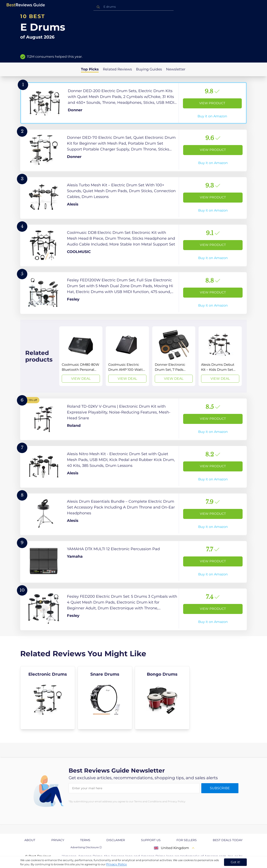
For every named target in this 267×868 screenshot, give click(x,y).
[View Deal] (81, 356)
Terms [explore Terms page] (85, 840)
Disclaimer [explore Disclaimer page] (116, 840)
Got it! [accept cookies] (235, 862)
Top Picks (90, 69)
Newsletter (176, 69)
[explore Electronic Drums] (48, 698)
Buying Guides (149, 69)
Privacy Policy (116, 864)
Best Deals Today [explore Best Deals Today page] (228, 840)
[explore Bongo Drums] (162, 698)
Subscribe (220, 788)
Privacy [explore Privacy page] (58, 840)
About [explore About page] (30, 840)
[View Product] (133, 103)
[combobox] (133, 7)
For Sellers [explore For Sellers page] (187, 840)
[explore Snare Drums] (105, 698)
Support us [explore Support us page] (151, 840)
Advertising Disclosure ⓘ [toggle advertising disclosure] (86, 847)
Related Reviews (117, 69)
